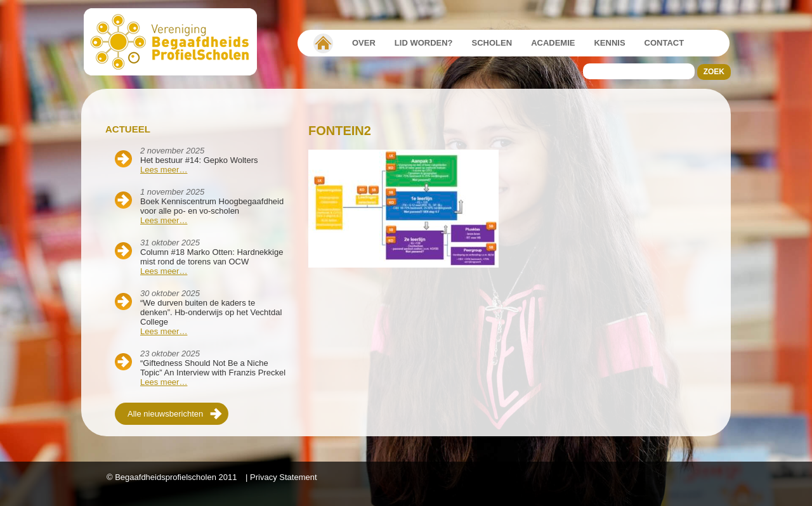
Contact (665, 43)
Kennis (609, 43)
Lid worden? (424, 43)
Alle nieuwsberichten (165, 414)
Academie (553, 43)
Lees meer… (164, 170)
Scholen (492, 43)
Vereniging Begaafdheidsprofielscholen (323, 43)
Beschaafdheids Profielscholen (176, 42)
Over (364, 43)
